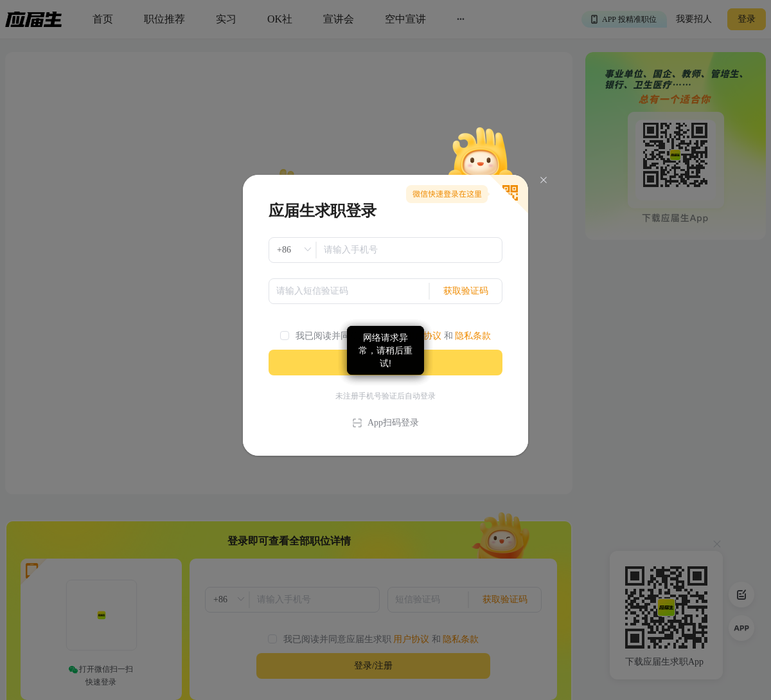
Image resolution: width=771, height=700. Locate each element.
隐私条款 (473, 336)
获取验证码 (466, 291)
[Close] (544, 180)
